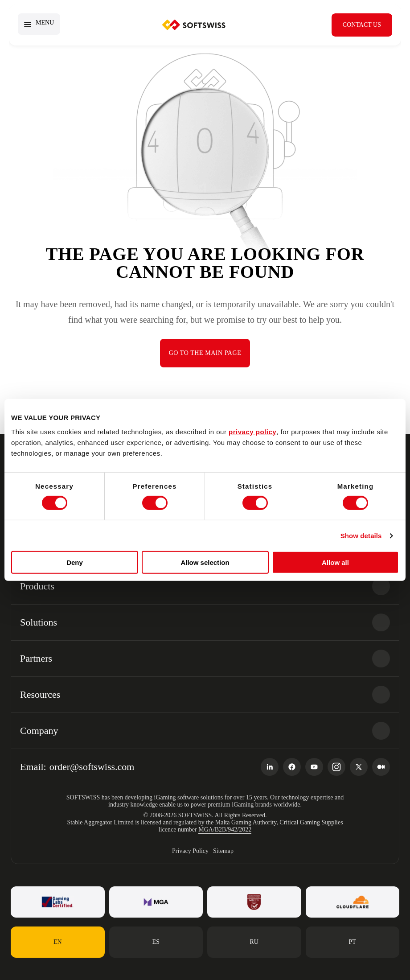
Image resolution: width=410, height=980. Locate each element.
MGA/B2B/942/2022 (225, 830)
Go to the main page (205, 353)
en (58, 942)
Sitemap (223, 851)
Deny (75, 562)
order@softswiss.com (92, 767)
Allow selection (205, 562)
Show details (361, 536)
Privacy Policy (190, 851)
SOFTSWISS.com (194, 25)
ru (254, 942)
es (156, 942)
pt (353, 942)
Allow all (335, 562)
